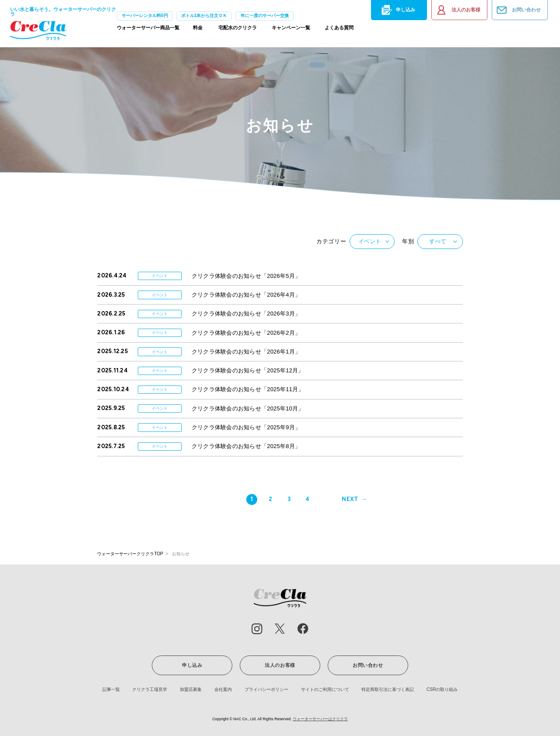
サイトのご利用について (325, 690)
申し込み (397, 10)
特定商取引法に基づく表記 (388, 690)
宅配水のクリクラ (238, 30)
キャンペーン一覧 (291, 30)
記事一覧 (111, 690)
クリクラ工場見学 (150, 690)
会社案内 (223, 690)
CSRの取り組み (442, 690)
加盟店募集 (191, 690)
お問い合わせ (518, 10)
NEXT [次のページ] (350, 499)
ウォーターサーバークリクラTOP (130, 554)
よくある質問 (339, 30)
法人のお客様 (458, 10)
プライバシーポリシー (266, 690)
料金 (198, 30)
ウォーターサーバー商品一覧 (148, 30)
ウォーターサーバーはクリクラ (320, 719)
